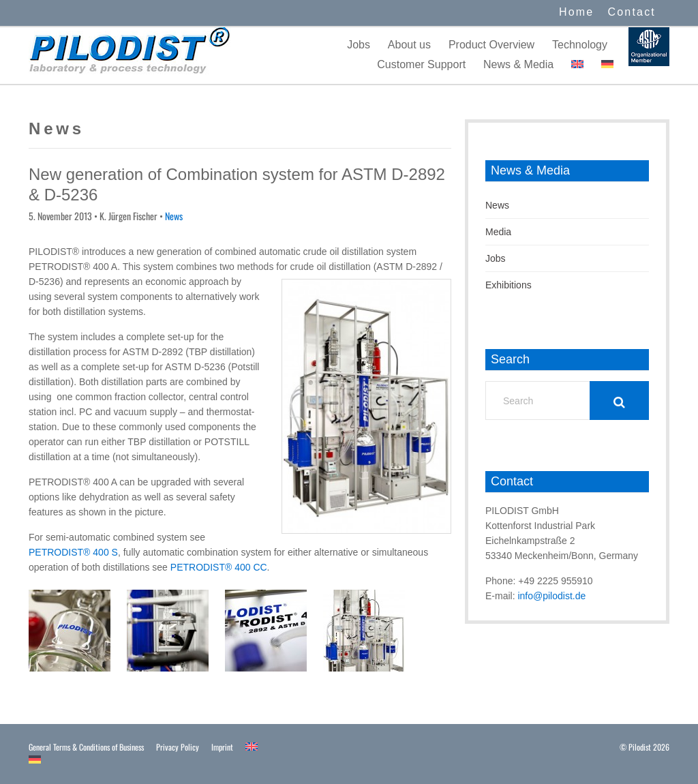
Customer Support (421, 64)
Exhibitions (509, 285)
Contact (632, 12)
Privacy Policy (178, 747)
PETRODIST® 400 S (73, 552)
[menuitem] (577, 64)
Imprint (222, 747)
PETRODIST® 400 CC (219, 567)
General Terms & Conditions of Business (86, 747)
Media (498, 232)
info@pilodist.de (551, 596)
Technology (580, 45)
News (174, 216)
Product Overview (491, 45)
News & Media (518, 64)
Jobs (359, 45)
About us (409, 45)
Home (576, 12)
